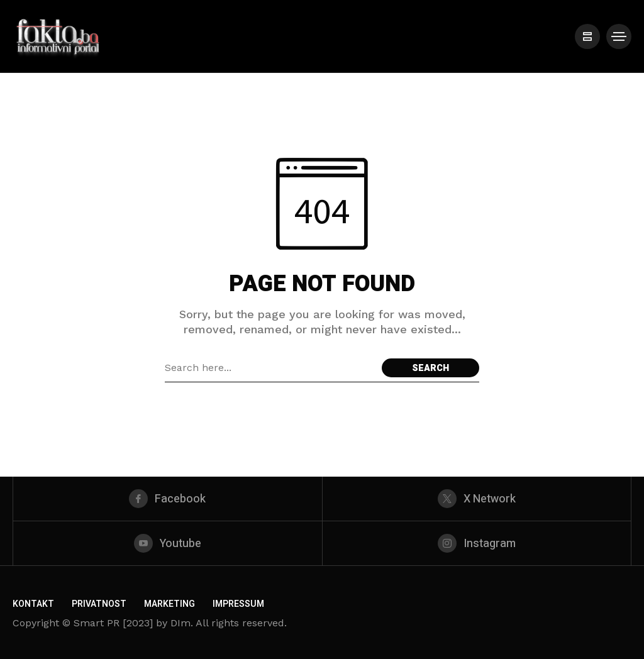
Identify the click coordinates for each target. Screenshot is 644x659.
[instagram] (477, 543)
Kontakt (33, 604)
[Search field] (270, 368)
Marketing (169, 604)
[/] (587, 36)
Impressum (238, 604)
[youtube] (168, 543)
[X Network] (477, 499)
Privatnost (99, 604)
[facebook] (168, 499)
